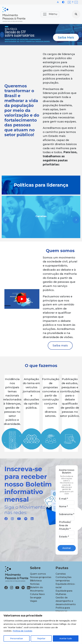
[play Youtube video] (22, 299)
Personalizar (17, 638)
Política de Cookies (22, 631)
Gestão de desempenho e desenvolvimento (66, 601)
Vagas (34, 601)
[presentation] (6, 220)
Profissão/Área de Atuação (65, 525)
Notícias (35, 584)
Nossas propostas (41, 577)
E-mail (63, 499)
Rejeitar (41, 638)
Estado (64, 537)
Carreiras (61, 574)
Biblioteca (36, 581)
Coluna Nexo (37, 594)
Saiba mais (60, 345)
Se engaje (36, 598)
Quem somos (38, 574)
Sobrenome (67, 514)
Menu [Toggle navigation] (50, 14)
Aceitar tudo (66, 638)
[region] (41, 628)
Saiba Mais (66, 37)
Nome (63, 507)
